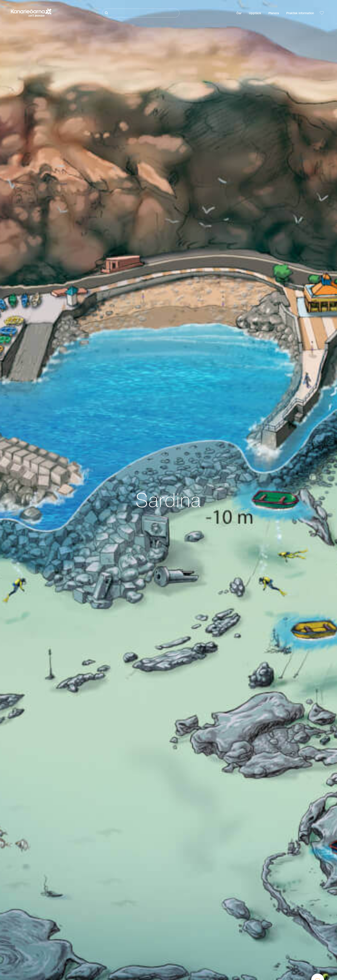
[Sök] (141, 13)
